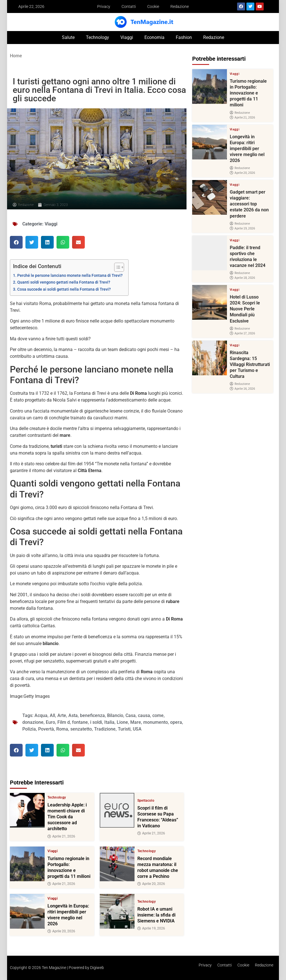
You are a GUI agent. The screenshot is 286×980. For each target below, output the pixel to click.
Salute (68, 37)
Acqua (41, 715)
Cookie (153, 6)
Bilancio (115, 715)
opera (176, 722)
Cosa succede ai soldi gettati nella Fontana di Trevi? (64, 289)
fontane (80, 722)
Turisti (124, 729)
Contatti (129, 6)
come (158, 715)
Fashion (184, 37)
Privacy (104, 6)
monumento (156, 722)
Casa (131, 715)
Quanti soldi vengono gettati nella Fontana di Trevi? (64, 282)
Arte (62, 715)
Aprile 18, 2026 (242, 278)
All (52, 715)
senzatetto (81, 729)
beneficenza (92, 715)
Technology (97, 37)
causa (144, 715)
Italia (109, 722)
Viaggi (127, 37)
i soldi (96, 722)
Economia (154, 37)
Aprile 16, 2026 (242, 389)
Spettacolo (146, 801)
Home (16, 56)
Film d (64, 722)
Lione (122, 722)
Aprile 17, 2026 (242, 333)
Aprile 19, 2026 (151, 928)
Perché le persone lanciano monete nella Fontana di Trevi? (70, 276)
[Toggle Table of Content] (116, 267)
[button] (16, 242)
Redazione (180, 6)
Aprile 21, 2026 (61, 836)
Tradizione (105, 729)
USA (137, 729)
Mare (136, 722)
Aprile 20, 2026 (151, 884)
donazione (33, 722)
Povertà (46, 729)
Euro (50, 722)
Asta (73, 715)
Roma (62, 729)
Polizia (29, 729)
